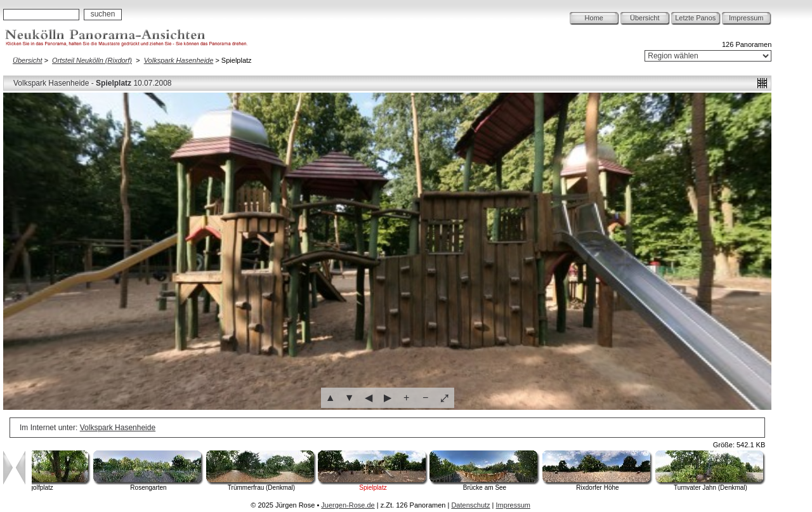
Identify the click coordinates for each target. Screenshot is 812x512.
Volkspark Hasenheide (179, 60)
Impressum (746, 18)
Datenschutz (470, 505)
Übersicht (645, 18)
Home (594, 18)
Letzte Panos (695, 18)
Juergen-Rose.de (348, 505)
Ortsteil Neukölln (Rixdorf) (92, 60)
